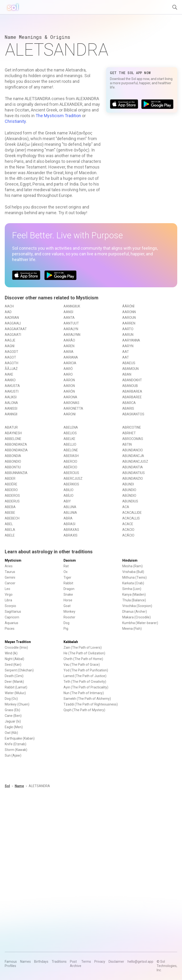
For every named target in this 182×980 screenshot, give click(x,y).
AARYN (128, 346)
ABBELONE (13, 439)
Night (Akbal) (14, 659)
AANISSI (11, 408)
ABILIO (68, 490)
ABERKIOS (71, 484)
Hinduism (130, 560)
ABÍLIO (68, 496)
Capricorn (12, 617)
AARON (69, 386)
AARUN (128, 335)
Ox (66, 572)
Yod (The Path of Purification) (86, 670)
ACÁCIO (128, 535)
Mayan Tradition (18, 642)
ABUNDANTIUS (134, 473)
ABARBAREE (132, 397)
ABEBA (10, 507)
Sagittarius (13, 612)
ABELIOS (70, 433)
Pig (66, 629)
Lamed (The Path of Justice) (85, 676)
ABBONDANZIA (16, 450)
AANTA (69, 318)
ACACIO (128, 530)
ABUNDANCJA (133, 456)
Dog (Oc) (11, 699)
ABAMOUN (130, 369)
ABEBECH (12, 518)
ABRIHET (129, 433)
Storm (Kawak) (16, 750)
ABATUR (11, 427)
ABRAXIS (71, 535)
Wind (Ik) (11, 653)
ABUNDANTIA (133, 467)
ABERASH (71, 456)
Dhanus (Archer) (135, 612)
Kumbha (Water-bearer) (140, 623)
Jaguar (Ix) (13, 721)
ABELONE (71, 450)
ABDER (10, 479)
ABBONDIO (13, 461)
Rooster (69, 617)
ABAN (127, 374)
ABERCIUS (71, 473)
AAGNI (10, 346)
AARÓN (69, 391)
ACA (126, 507)
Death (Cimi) (14, 676)
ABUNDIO (129, 490)
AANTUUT (71, 323)
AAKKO (10, 380)
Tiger (67, 577)
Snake (68, 594)
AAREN (69, 346)
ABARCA (129, 403)
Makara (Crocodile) (136, 617)
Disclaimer (116, 962)
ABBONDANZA (16, 444)
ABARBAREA (132, 391)
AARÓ (68, 369)
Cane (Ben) (13, 716)
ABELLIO (70, 444)
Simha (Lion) (132, 589)
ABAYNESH (13, 433)
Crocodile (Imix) (16, 647)
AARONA (70, 397)
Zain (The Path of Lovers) (83, 647)
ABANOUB (130, 386)
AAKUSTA (12, 386)
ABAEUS (129, 363)
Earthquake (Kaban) (20, 738)
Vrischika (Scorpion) (137, 606)
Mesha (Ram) (132, 566)
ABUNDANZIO (133, 479)
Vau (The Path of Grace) (82, 665)
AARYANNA (131, 340)
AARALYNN (72, 335)
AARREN (129, 323)
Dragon (69, 589)
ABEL (9, 524)
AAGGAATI (13, 335)
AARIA (68, 352)
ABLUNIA (70, 513)
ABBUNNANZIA (16, 473)
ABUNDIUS (130, 501)
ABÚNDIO (129, 496)
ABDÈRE (11, 484)
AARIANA (71, 357)
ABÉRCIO (70, 467)
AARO (68, 374)
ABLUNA (70, 507)
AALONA (11, 403)
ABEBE (10, 513)
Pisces (10, 629)
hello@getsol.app (140, 962)
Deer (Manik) (14, 682)
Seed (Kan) (13, 665)
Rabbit (68, 583)
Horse (68, 600)
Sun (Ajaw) (13, 755)
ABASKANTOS (133, 414)
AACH (9, 306)
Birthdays (41, 962)
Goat (67, 606)
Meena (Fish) (132, 629)
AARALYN (71, 329)
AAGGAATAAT (16, 329)
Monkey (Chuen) (17, 704)
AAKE (9, 374)
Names (25, 962)
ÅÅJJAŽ (11, 369)
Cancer (10, 583)
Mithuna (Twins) (134, 577)
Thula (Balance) (134, 600)
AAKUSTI (12, 391)
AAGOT (10, 357)
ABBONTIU (13, 467)
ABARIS (128, 408)
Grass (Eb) (12, 710)
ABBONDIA (13, 456)
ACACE (128, 524)
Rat (66, 566)
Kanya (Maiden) (134, 594)
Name (19, 786)
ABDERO (11, 490)
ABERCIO (70, 461)
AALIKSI (11, 397)
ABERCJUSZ (73, 479)
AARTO (128, 329)
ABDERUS (12, 501)
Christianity (15, 121)
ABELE (10, 535)
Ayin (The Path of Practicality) (86, 687)
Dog (66, 623)
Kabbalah (71, 642)
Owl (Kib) (11, 733)
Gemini (10, 577)
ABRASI (69, 524)
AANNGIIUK (72, 306)
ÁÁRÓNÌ (128, 306)
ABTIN (127, 444)
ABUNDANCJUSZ (135, 461)
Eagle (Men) (14, 727)
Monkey (69, 612)
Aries (9, 566)
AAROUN (129, 318)
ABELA (10, 530)
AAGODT (11, 352)
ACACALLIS (131, 518)
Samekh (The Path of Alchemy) (87, 699)
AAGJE (10, 340)
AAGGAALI (13, 323)
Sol (7, 786)
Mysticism (13, 560)
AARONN (129, 312)
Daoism (70, 560)
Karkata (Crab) (133, 583)
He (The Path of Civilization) (84, 653)
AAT (126, 352)
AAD (8, 312)
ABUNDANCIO (133, 450)
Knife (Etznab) (16, 744)
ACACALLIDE (132, 513)
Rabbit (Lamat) (16, 687)
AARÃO (69, 340)
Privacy (100, 962)
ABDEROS (12, 496)
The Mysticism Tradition (58, 116)
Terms (86, 962)
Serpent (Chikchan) (19, 670)
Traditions (59, 962)
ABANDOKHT (132, 380)
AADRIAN (12, 318)
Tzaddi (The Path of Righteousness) (91, 704)
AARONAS (71, 403)
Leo (7, 589)
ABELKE (69, 439)
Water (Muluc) (15, 693)
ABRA (68, 518)
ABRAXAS (71, 530)
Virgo (9, 594)
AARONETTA (73, 408)
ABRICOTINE (132, 427)
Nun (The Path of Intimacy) (84, 693)
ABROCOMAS (133, 439)
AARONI (70, 414)
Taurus (10, 572)
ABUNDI (128, 484)
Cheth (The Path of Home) (83, 659)
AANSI (68, 312)
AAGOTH (11, 363)
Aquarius (11, 623)
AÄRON (69, 380)
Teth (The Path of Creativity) (85, 682)
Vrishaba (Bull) (133, 572)
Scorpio (10, 606)
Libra (8, 600)
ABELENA (71, 427)
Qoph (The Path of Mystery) (84, 710)
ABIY (67, 501)
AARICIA (70, 363)
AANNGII (11, 414)
